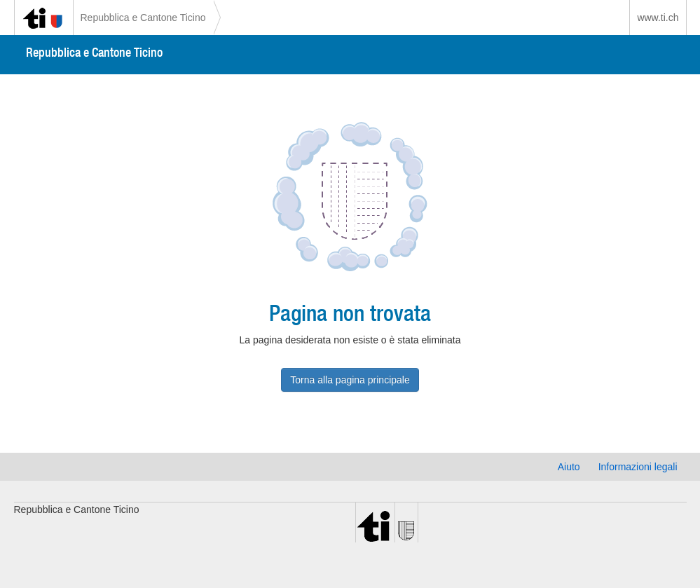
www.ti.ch (658, 18)
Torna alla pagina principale (350, 380)
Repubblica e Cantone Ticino (143, 18)
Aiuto (569, 467)
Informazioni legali (638, 467)
